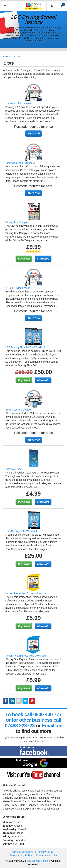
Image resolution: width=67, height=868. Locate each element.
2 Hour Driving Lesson (18, 288)
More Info (34, 133)
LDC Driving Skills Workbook (22, 531)
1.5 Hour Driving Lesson (19, 103)
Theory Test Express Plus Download (26, 656)
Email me (52, 726)
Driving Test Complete (18, 222)
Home (6, 56)
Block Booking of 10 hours (20, 163)
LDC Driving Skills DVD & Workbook (25, 347)
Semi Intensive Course (18, 410)
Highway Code (13, 469)
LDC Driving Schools (38, 861)
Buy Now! (24, 259)
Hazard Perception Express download (26, 593)
